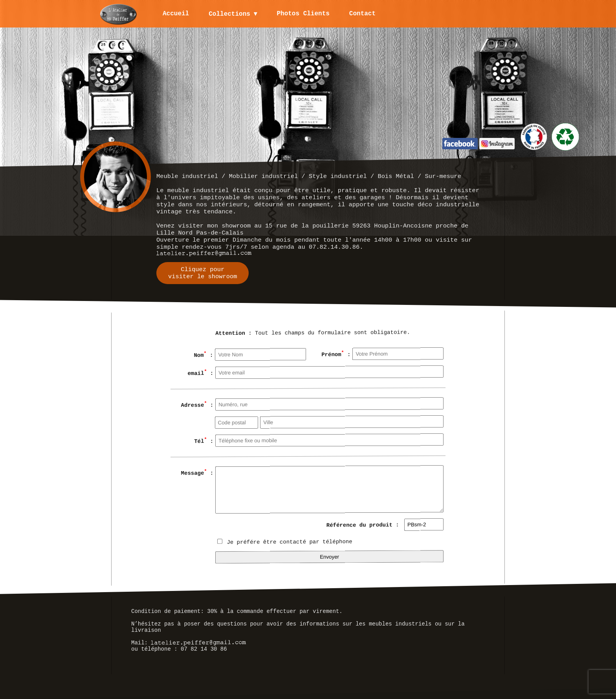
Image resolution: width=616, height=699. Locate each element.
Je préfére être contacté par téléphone (285, 542)
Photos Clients (304, 14)
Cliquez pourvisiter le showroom (203, 273)
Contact (363, 14)
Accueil (176, 14)
